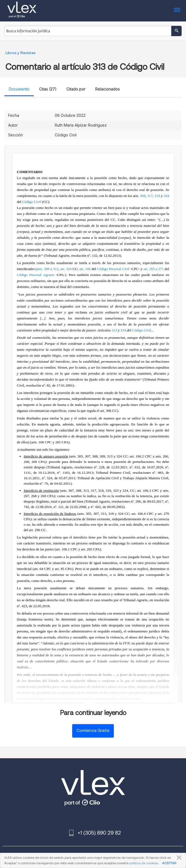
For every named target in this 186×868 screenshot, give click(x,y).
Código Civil (32, 202)
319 (157, 196)
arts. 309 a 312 (48, 269)
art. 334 (66, 269)
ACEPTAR (169, 863)
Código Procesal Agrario (36, 275)
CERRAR (178, 858)
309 (143, 196)
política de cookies (144, 863)
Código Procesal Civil (113, 269)
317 (150, 196)
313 (114, 330)
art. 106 (85, 269)
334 (166, 196)
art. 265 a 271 (154, 269)
